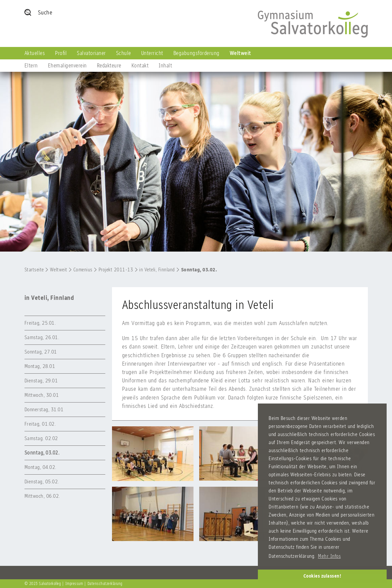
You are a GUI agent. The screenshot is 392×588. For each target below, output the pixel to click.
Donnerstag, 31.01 (44, 409)
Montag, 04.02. (40, 467)
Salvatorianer (91, 53)
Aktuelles (35, 53)
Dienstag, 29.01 (41, 381)
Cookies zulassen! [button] (322, 576)
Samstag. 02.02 (41, 438)
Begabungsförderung (197, 53)
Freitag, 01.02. (40, 424)
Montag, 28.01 (40, 366)
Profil (61, 53)
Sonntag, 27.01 (41, 352)
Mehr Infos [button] (329, 556)
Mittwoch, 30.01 (42, 395)
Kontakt (140, 65)
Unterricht (152, 53)
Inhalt (165, 65)
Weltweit (240, 53)
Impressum (74, 584)
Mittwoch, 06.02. (42, 496)
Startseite (34, 270)
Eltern (31, 65)
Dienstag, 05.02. (42, 482)
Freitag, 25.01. (40, 323)
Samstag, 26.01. (42, 337)
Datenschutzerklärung (105, 584)
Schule (124, 53)
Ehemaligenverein (67, 65)
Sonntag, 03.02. (199, 270)
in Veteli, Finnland (157, 270)
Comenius (83, 270)
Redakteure (109, 65)
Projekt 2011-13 (116, 270)
